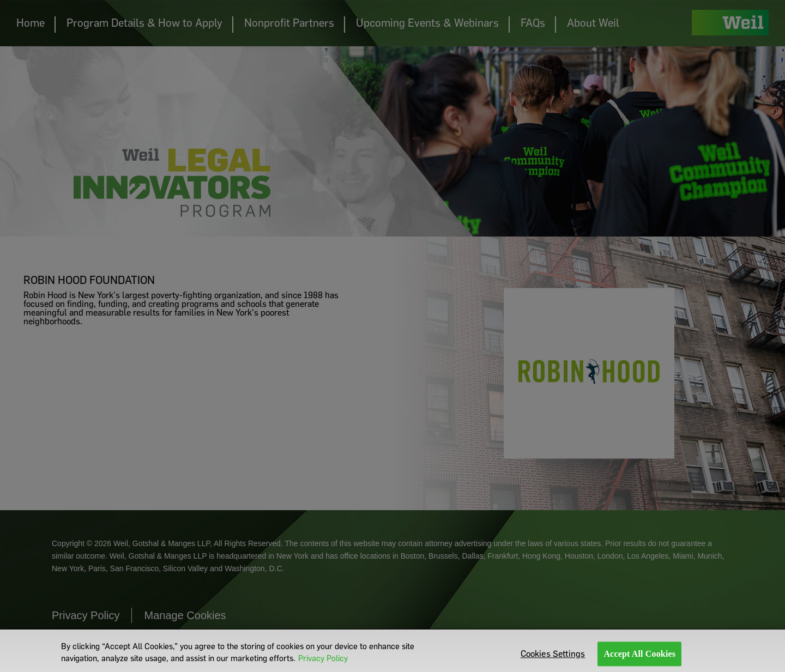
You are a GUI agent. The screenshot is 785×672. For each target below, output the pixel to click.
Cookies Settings (553, 656)
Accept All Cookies (639, 656)
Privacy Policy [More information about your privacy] (323, 661)
